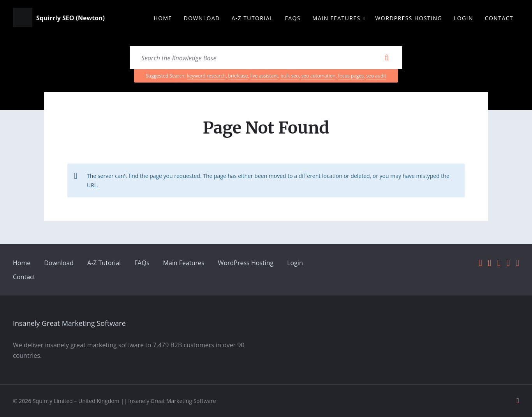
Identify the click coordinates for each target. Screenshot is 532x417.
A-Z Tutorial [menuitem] (253, 18)
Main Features (184, 263)
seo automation (318, 76)
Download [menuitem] (202, 18)
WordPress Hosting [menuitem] (409, 18)
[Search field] (266, 58)
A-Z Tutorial (104, 263)
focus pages (351, 76)
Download (59, 263)
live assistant (264, 76)
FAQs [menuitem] (293, 18)
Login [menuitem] (463, 18)
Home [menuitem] (163, 18)
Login (295, 263)
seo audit (376, 76)
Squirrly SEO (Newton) (70, 18)
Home (22, 263)
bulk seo (290, 76)
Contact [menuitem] (499, 18)
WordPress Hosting (246, 263)
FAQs (142, 263)
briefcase (238, 76)
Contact (24, 277)
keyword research (206, 76)
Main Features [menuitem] (336, 18)
